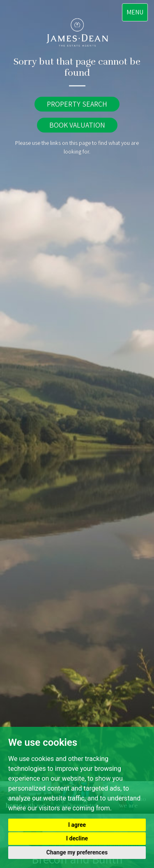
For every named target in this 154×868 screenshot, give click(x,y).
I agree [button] (77, 825)
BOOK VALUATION (77, 125)
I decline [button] (77, 838)
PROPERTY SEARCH (77, 104)
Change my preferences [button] (77, 852)
